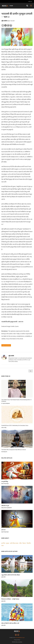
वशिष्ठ (20, 543)
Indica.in (30, 1)
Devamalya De (4, 452)
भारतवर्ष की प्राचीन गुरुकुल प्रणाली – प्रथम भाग (12, 322)
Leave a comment (6, 345)
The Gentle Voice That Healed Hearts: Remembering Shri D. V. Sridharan (17, 400)
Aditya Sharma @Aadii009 (7, 508)
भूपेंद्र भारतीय (11, 356)
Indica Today (4, 428)
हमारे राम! (3, 530)
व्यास (2, 546)
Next (31, 371)
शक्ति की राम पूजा (5, 506)
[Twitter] (8, 25)
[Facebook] (5, 25)
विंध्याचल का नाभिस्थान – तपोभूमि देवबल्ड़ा (10, 599)
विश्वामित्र (29, 543)
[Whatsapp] (3, 25)
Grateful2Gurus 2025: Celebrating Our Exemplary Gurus (15, 425)
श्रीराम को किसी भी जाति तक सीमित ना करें (10, 623)
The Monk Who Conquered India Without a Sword (14, 450)
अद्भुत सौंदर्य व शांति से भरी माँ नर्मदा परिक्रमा (11, 575)
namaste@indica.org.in (20, 638)
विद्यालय (24, 543)
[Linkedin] (11, 25)
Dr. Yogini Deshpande (6, 403)
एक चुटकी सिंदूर (5, 481)
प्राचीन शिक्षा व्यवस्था (14, 543)
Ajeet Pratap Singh (5, 484)
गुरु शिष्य (3, 543)
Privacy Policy (17, 640)
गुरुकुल (8, 543)
